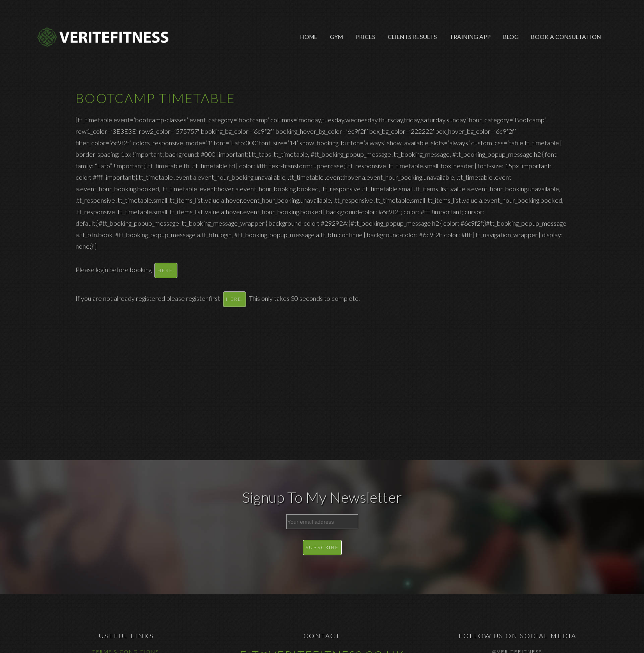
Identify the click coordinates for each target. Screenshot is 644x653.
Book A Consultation (566, 37)
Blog (511, 37)
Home (309, 37)
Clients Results (412, 37)
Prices (365, 37)
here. (166, 270)
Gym (336, 37)
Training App (470, 37)
